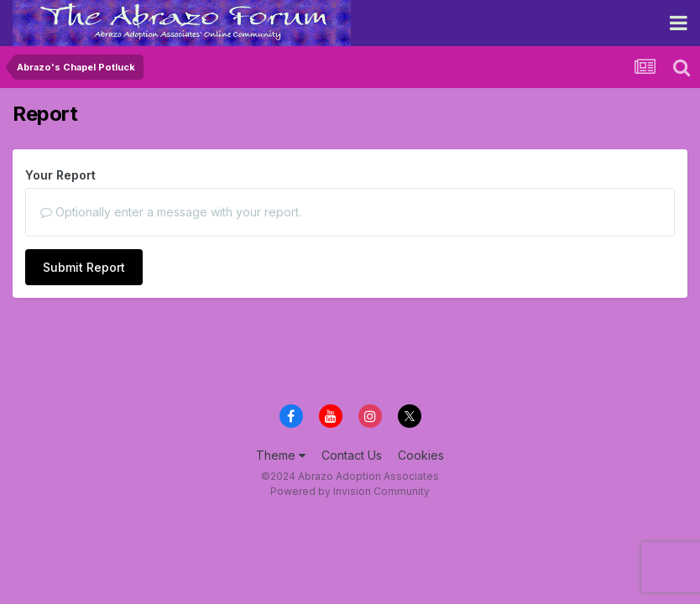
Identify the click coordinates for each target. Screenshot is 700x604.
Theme (281, 455)
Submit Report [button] (84, 267)
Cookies (421, 455)
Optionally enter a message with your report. (171, 212)
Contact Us (352, 455)
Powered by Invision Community (350, 491)
